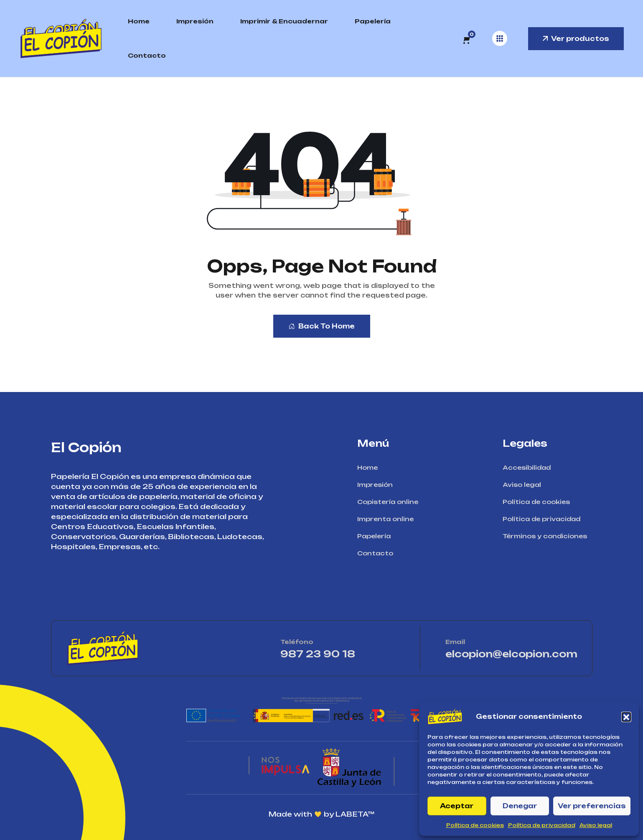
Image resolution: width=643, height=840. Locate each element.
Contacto (147, 55)
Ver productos (576, 39)
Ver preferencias (592, 806)
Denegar (520, 806)
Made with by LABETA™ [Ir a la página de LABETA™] (321, 814)
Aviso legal (596, 825)
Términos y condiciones (548, 536)
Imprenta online (388, 519)
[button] (626, 717)
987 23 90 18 (342, 654)
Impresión (195, 21)
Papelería (373, 21)
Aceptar (457, 806)
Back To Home (322, 326)
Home (139, 21)
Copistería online (390, 502)
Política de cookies (475, 825)
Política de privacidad (542, 825)
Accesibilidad (529, 467)
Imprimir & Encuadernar (284, 21)
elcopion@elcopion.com (511, 654)
